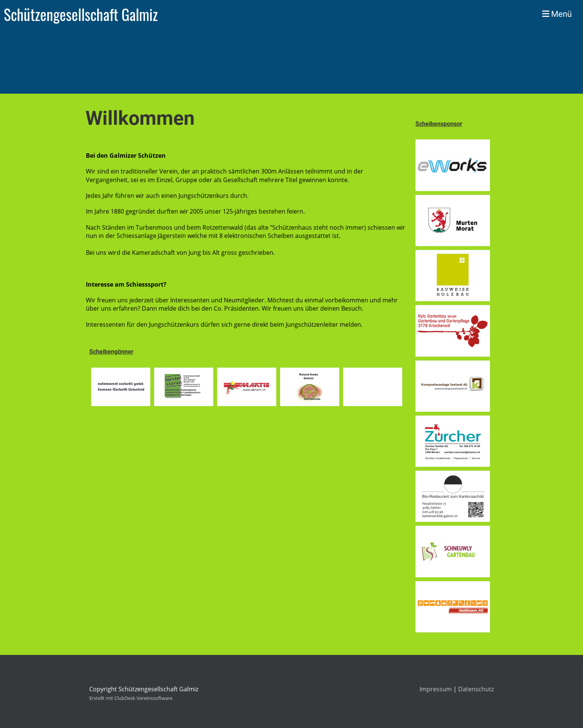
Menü (557, 14)
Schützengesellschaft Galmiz (81, 14)
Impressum (436, 689)
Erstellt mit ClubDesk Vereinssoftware (131, 698)
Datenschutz (476, 689)
